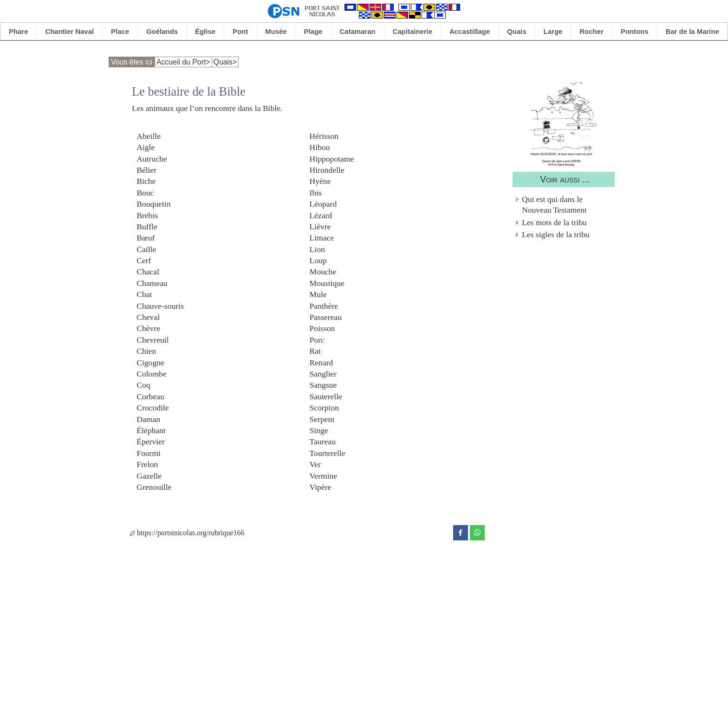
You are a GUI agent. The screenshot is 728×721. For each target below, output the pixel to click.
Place (120, 31)
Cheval (148, 317)
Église (205, 31)
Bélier (146, 169)
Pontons (635, 31)
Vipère (321, 487)
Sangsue (323, 385)
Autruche (152, 158)
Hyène (320, 181)
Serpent (322, 419)
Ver (315, 464)
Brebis (147, 215)
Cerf (144, 260)
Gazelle (149, 475)
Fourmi (149, 453)
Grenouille (154, 487)
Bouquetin (153, 204)
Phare (19, 31)
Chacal (148, 272)
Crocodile (153, 408)
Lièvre (320, 226)
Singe (319, 430)
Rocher (591, 31)
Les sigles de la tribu (556, 234)
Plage (313, 31)
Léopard (323, 204)
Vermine (324, 475)
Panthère (324, 305)
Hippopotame (332, 158)
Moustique (327, 283)
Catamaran (357, 31)
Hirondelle (327, 169)
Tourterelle (328, 453)
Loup (318, 260)
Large (553, 31)
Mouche (323, 272)
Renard (322, 362)
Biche (146, 181)
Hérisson (324, 136)
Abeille (149, 136)
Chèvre (148, 328)
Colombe (152, 374)
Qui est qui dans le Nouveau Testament (554, 205)
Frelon (147, 464)
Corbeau (150, 396)
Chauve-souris (160, 305)
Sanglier (323, 374)
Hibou (320, 147)
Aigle (146, 147)
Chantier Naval (69, 31)
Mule (318, 294)
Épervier (151, 442)
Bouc (145, 192)
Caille (146, 249)
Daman (148, 419)
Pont (240, 31)
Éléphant (151, 430)
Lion (317, 249)
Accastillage (470, 31)
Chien (146, 351)
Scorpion (325, 408)
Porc (317, 339)
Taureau (323, 442)
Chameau (152, 283)
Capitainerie (413, 31)
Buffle (147, 226)
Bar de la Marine (692, 31)
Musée (276, 31)
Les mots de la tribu (554, 222)
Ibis (316, 192)
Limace (322, 238)
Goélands (162, 31)
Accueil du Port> (183, 62)
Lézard (321, 215)
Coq (143, 385)
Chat (144, 294)
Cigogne (150, 362)
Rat (315, 351)
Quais (517, 31)
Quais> (225, 62)
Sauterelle (326, 396)
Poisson (322, 328)
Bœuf (146, 238)
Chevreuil (153, 339)
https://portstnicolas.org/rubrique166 (187, 533)
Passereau (326, 317)
